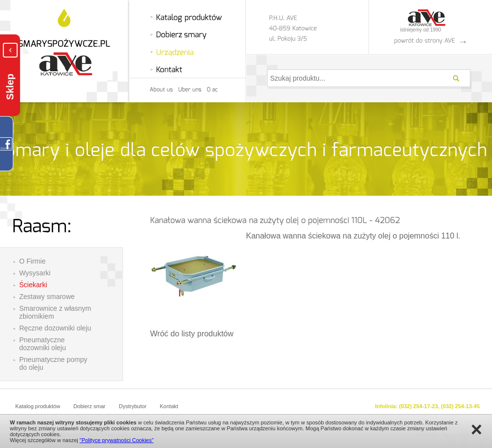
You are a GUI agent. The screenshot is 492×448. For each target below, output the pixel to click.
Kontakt (169, 406)
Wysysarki (35, 273)
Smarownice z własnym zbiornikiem (55, 312)
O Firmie (32, 261)
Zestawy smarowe (47, 297)
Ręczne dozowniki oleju (55, 328)
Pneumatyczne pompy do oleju (53, 363)
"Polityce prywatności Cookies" (117, 440)
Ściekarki (33, 285)
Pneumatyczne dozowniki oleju (43, 344)
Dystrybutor (133, 406)
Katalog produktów (38, 406)
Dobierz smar (89, 406)
